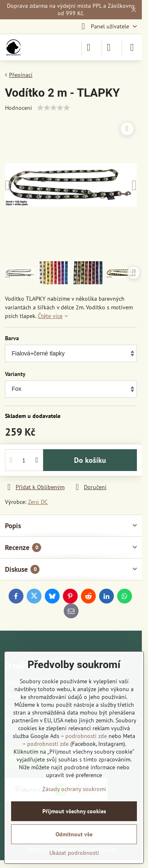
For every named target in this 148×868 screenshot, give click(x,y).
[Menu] (132, 47)
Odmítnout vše (74, 834)
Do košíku (90, 460)
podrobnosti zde (86, 736)
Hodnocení (18, 108)
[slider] (53, 108)
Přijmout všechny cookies (74, 811)
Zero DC (38, 502)
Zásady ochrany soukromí (74, 789)
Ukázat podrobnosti (74, 853)
